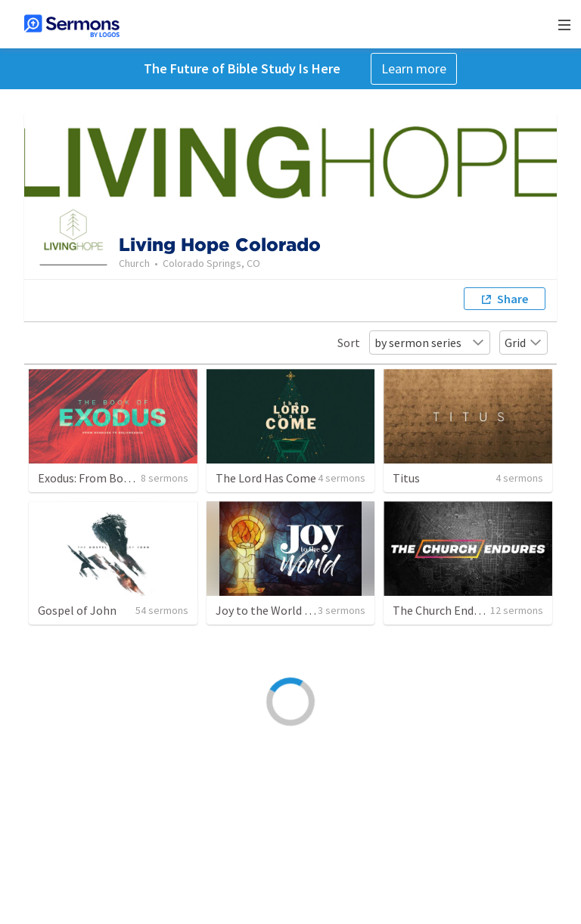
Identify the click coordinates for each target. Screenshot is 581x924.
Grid (524, 343)
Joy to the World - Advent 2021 (295, 610)
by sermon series (430, 343)
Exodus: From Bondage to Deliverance (135, 478)
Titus (406, 478)
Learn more (414, 68)
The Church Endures (444, 610)
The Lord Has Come (266, 478)
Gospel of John (77, 610)
